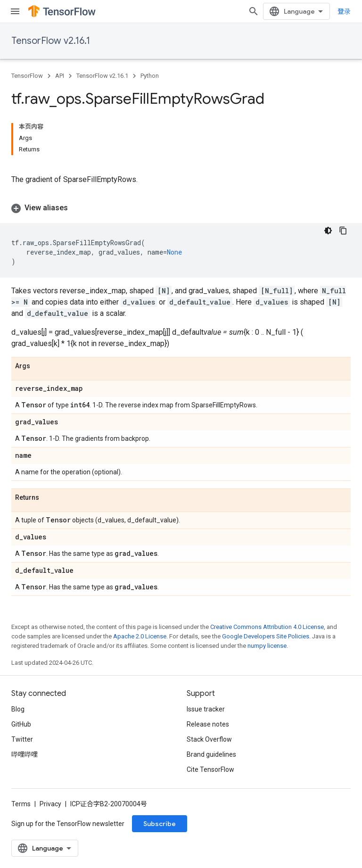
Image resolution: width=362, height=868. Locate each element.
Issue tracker (206, 709)
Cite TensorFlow (210, 769)
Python (150, 76)
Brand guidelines (211, 754)
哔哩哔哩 (25, 754)
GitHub (21, 724)
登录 (344, 11)
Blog (18, 709)
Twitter (22, 739)
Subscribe (160, 824)
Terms (21, 804)
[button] (181, 208)
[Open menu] (15, 11)
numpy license (267, 646)
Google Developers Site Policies (266, 636)
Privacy (50, 804)
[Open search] (254, 11)
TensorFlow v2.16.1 (51, 41)
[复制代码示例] (343, 231)
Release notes (208, 724)
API (60, 76)
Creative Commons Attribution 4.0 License (267, 627)
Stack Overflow (209, 739)
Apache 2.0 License (140, 636)
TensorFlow (27, 76)
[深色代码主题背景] (328, 231)
